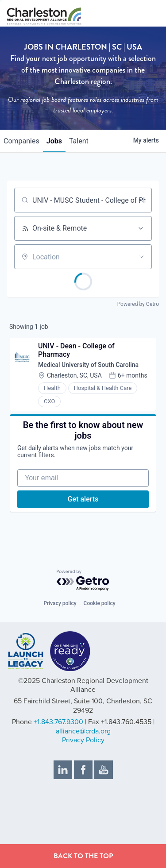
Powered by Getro (138, 304)
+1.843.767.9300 (58, 722)
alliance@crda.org (83, 731)
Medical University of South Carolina (88, 365)
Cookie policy (100, 603)
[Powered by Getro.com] (83, 581)
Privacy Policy (83, 740)
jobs (54, 141)
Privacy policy (60, 603)
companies (21, 141)
